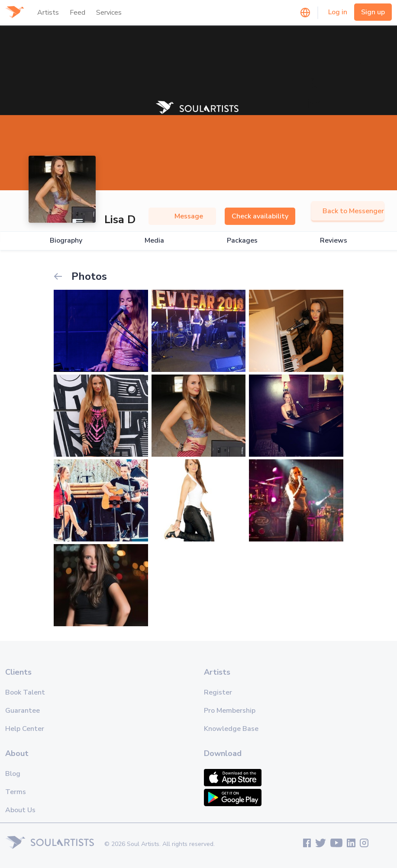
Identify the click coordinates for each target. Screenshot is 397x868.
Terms (16, 792)
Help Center (25, 729)
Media (154, 241)
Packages (242, 241)
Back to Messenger (348, 211)
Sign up (373, 12)
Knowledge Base (231, 729)
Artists (48, 13)
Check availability (260, 216)
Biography (66, 241)
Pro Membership (230, 711)
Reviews (334, 241)
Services (109, 13)
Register (218, 692)
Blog (13, 774)
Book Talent (25, 692)
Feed (77, 13)
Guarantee (23, 711)
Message (182, 216)
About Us (20, 810)
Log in (338, 12)
